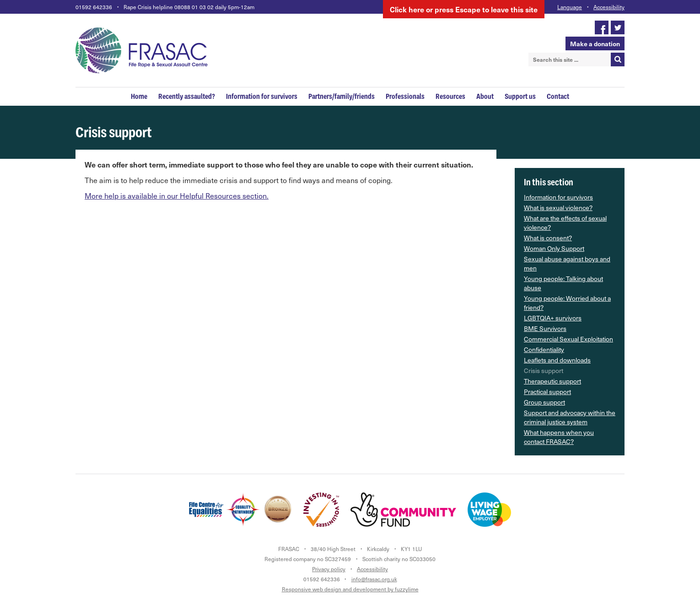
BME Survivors (545, 328)
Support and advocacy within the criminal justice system (570, 417)
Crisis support (544, 370)
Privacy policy (329, 569)
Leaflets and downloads (557, 360)
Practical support (547, 392)
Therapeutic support (552, 381)
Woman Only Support (554, 248)
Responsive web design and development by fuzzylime (350, 589)
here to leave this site (464, 9)
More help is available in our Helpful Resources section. (177, 196)
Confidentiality (544, 349)
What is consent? (548, 238)
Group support (544, 402)
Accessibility (609, 7)
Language (570, 7)
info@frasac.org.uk (374, 579)
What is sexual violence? (558, 208)
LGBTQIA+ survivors (553, 318)
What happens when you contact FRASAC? (559, 437)
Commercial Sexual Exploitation (568, 339)
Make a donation (595, 43)
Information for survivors (558, 197)
